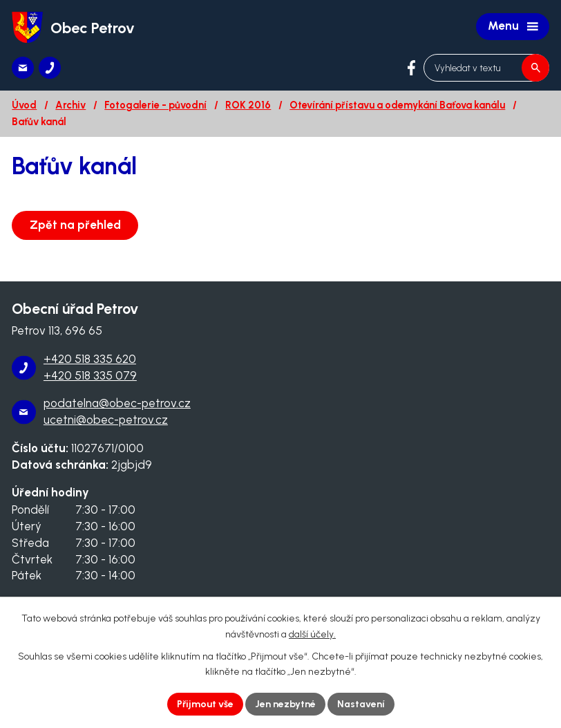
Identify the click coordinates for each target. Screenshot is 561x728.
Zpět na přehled (75, 225)
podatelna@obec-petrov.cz (117, 403)
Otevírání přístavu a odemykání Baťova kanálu (397, 105)
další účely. (312, 634)
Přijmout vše (205, 704)
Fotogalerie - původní (155, 105)
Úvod (24, 105)
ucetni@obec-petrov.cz (106, 420)
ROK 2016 (248, 105)
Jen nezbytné (285, 704)
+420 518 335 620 (90, 359)
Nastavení (361, 704)
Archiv (70, 105)
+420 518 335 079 (90, 375)
